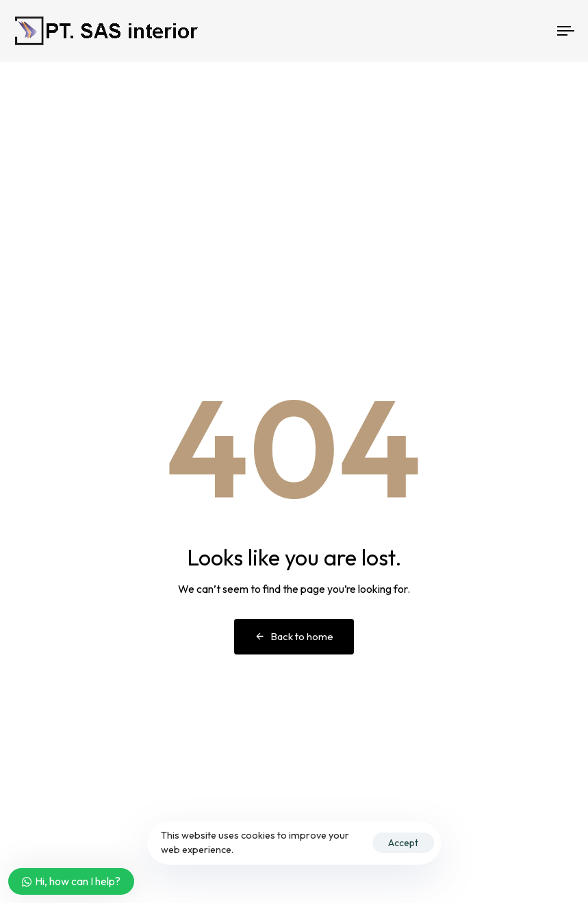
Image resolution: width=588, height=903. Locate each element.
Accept (403, 843)
